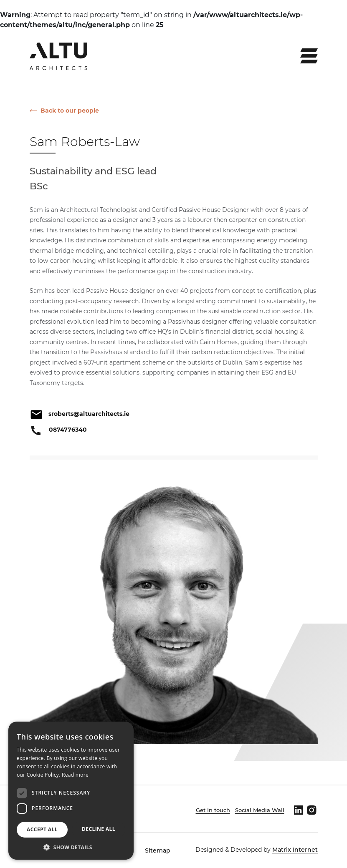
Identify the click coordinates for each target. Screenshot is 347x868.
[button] (71, 847)
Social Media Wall (260, 810)
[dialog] (71, 791)
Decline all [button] (99, 829)
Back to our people (70, 111)
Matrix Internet (295, 850)
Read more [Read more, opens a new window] (75, 775)
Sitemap (158, 850)
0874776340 (68, 430)
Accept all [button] (42, 829)
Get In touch (213, 810)
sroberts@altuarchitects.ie (89, 414)
